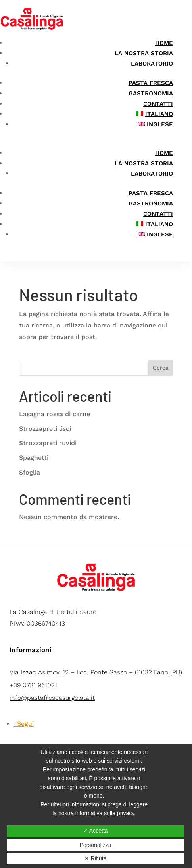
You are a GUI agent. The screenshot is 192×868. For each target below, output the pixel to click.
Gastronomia (151, 93)
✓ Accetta (96, 831)
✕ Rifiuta (96, 858)
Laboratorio (152, 64)
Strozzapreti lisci (45, 429)
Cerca (161, 368)
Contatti (158, 104)
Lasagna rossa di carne (55, 414)
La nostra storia (144, 53)
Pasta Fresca (151, 83)
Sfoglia (30, 472)
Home (164, 43)
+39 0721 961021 (33, 685)
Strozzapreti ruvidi (48, 443)
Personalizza (96, 845)
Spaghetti (34, 458)
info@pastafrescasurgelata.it (52, 698)
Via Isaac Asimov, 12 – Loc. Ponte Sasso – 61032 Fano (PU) (96, 672)
